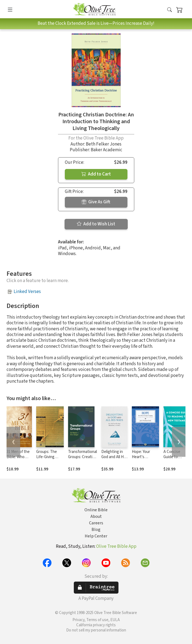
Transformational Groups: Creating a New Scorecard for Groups (83, 459)
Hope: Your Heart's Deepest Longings (141, 459)
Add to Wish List (96, 224)
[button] (170, 10)
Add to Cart (96, 174)
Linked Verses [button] (27, 292)
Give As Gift (96, 202)
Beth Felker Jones (104, 144)
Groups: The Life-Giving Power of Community (47, 459)
